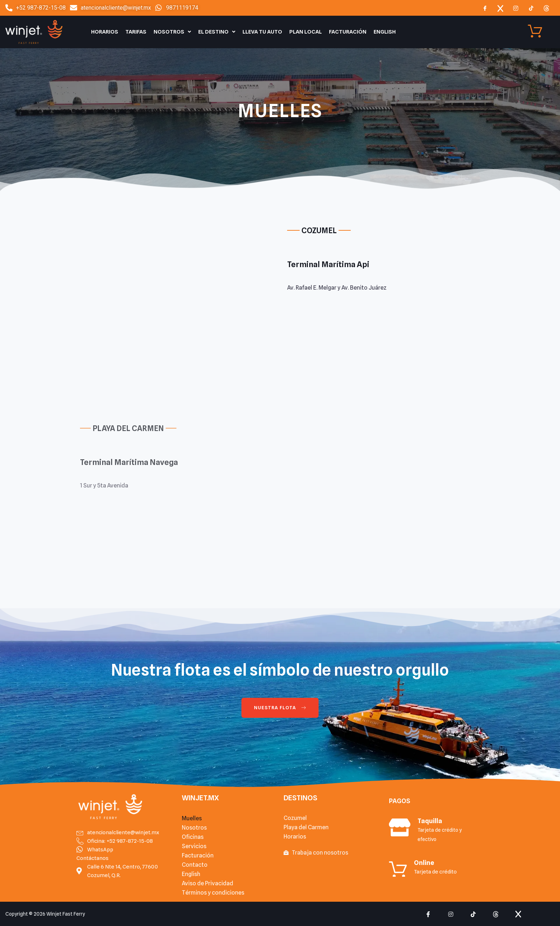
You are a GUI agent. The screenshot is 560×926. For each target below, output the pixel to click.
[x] (500, 8)
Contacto (195, 865)
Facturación (348, 32)
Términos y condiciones (213, 893)
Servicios (194, 846)
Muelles (192, 818)
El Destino (217, 32)
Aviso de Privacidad (207, 883)
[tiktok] (473, 914)
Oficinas (193, 837)
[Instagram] (516, 8)
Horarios (105, 32)
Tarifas (136, 32)
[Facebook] (485, 8)
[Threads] (546, 8)
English (385, 32)
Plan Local (306, 32)
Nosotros (172, 32)
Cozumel (295, 818)
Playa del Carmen (306, 827)
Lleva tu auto (262, 32)
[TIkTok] (531, 8)
